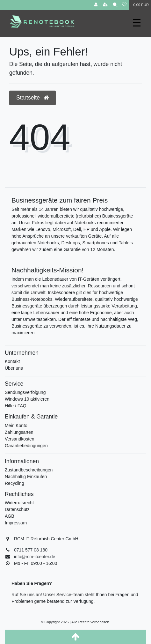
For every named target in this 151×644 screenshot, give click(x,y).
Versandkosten (20, 439)
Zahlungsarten (19, 432)
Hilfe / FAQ (16, 406)
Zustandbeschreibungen (29, 470)
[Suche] (115, 5)
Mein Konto (16, 426)
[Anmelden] (96, 5)
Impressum (16, 523)
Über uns (14, 368)
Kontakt (12, 361)
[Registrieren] (105, 5)
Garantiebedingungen (26, 446)
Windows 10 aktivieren (27, 399)
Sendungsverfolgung (25, 392)
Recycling (14, 483)
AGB (10, 516)
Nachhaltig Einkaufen (26, 477)
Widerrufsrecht (19, 503)
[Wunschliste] (124, 5)
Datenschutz (17, 509)
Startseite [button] (32, 98)
